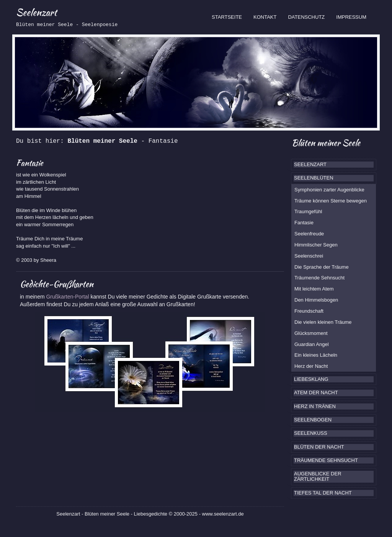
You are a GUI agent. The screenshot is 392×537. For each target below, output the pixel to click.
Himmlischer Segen (316, 245)
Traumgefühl (308, 211)
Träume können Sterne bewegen (331, 201)
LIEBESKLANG (311, 379)
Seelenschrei (309, 256)
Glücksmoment (311, 333)
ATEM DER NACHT (316, 393)
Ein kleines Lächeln (316, 355)
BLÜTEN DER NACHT (319, 447)
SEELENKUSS (311, 433)
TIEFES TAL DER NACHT (323, 493)
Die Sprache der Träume (322, 267)
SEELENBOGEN (313, 420)
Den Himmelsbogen (316, 300)
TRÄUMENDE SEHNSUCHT (326, 460)
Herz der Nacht (311, 366)
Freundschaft (309, 311)
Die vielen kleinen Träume (323, 322)
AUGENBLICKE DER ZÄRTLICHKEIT (318, 476)
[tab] (334, 165)
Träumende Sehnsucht (319, 278)
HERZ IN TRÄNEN (315, 406)
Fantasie (304, 223)
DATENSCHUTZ (306, 17)
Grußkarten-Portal (68, 297)
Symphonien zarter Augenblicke (329, 190)
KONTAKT (265, 17)
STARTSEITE (230, 16)
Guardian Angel (312, 344)
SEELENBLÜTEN (314, 178)
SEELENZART (310, 164)
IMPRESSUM (351, 17)
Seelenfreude (309, 234)
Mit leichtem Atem (314, 289)
